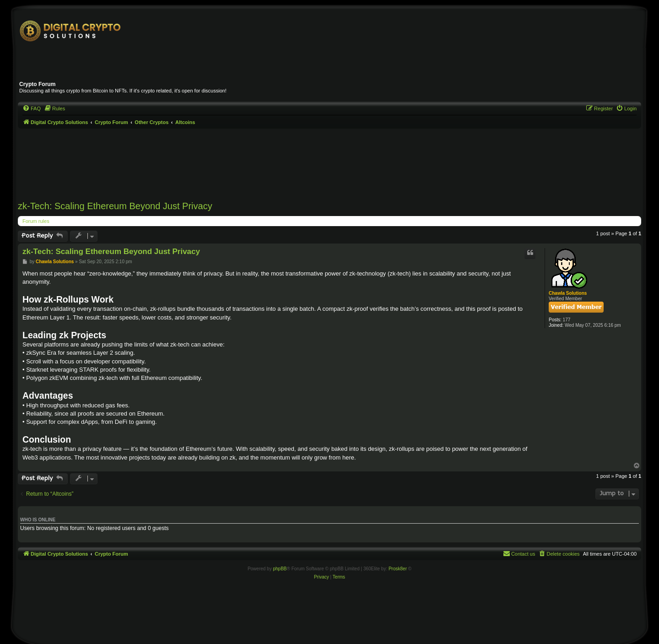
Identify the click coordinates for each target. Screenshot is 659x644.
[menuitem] (32, 108)
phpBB (280, 569)
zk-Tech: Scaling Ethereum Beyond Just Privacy (115, 206)
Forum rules (36, 221)
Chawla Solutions (568, 293)
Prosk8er (398, 569)
